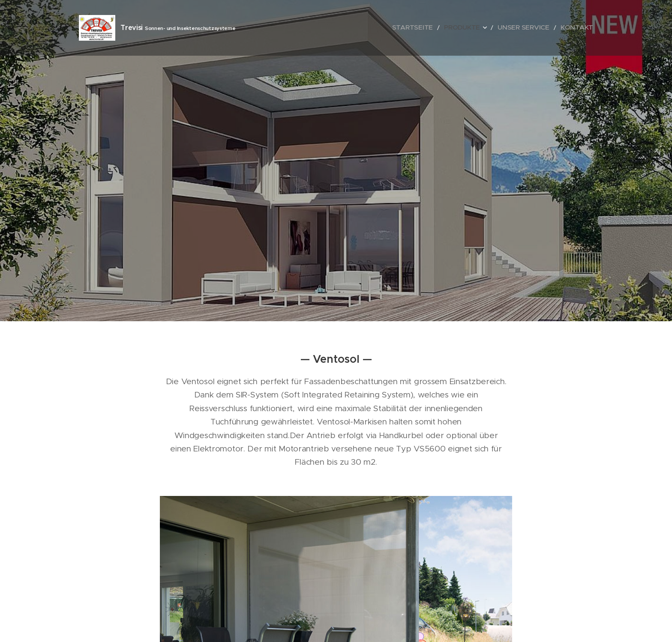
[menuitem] (436, 28)
